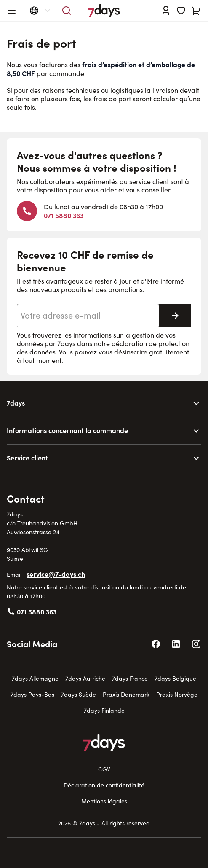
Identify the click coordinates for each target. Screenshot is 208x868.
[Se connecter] (166, 11)
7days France (130, 678)
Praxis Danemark (126, 694)
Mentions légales (104, 801)
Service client (27, 457)
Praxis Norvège (177, 694)
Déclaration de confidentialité (104, 785)
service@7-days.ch (56, 574)
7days (16, 403)
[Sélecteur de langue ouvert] (39, 11)
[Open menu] (12, 11)
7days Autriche (85, 678)
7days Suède (79, 694)
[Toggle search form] (67, 11)
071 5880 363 (64, 215)
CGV (104, 769)
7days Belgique (175, 678)
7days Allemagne (35, 678)
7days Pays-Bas (32, 694)
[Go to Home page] (104, 11)
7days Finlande (104, 710)
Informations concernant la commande (67, 430)
